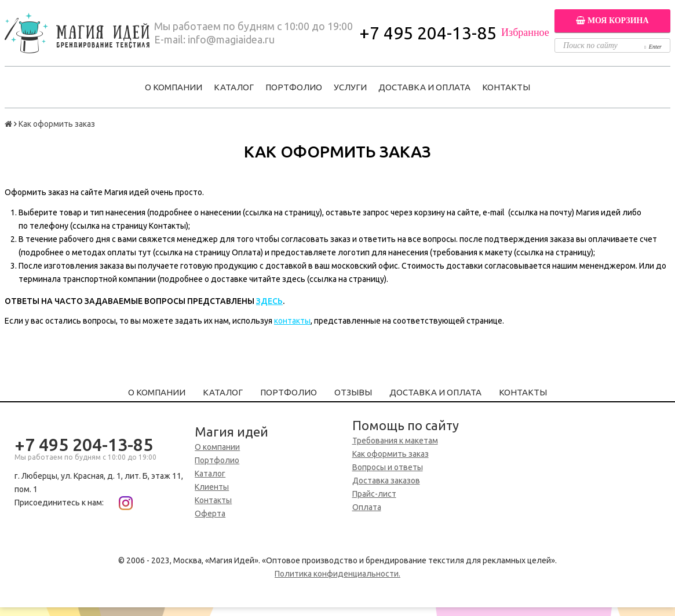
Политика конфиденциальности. (338, 574)
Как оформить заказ (391, 454)
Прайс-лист (374, 494)
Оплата (367, 507)
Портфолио (294, 87)
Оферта (210, 514)
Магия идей (231, 432)
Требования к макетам (395, 441)
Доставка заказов (386, 481)
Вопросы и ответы (388, 467)
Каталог (234, 87)
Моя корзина (612, 21)
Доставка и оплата (424, 87)
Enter (653, 47)
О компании (174, 87)
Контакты (506, 87)
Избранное (525, 32)
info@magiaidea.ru (231, 39)
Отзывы (353, 392)
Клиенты (212, 487)
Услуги (350, 87)
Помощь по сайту (406, 425)
